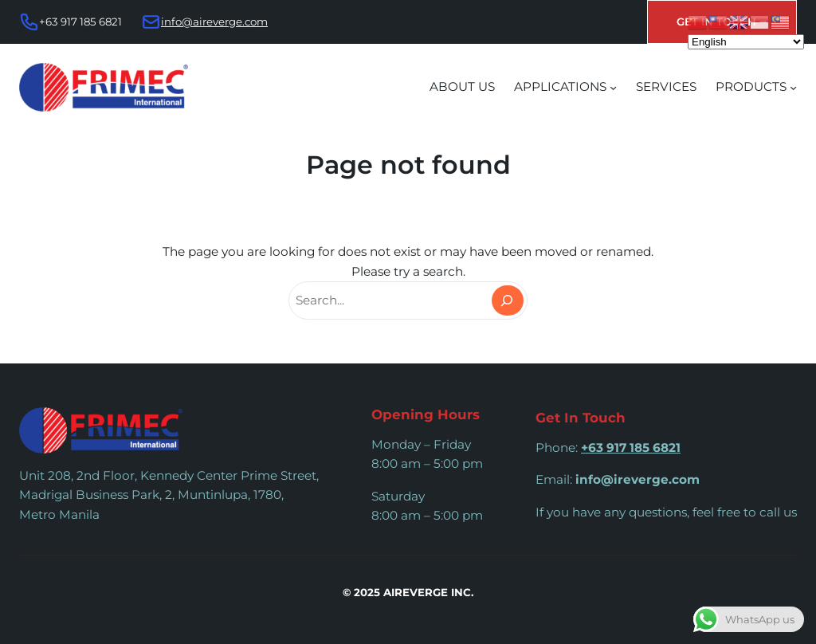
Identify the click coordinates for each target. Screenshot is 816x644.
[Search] (508, 300)
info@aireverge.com (214, 22)
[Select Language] (746, 42)
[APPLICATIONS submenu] (613, 87)
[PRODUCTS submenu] (793, 87)
